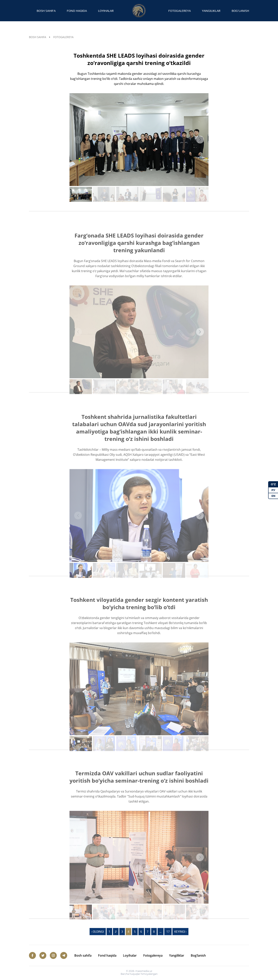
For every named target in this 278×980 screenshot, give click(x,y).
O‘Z (273, 484)
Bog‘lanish (240, 11)
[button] (200, 140)
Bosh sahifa (46, 11)
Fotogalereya (180, 11)
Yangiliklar (211, 11)
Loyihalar (106, 11)
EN (273, 496)
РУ (273, 490)
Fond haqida (77, 11)
